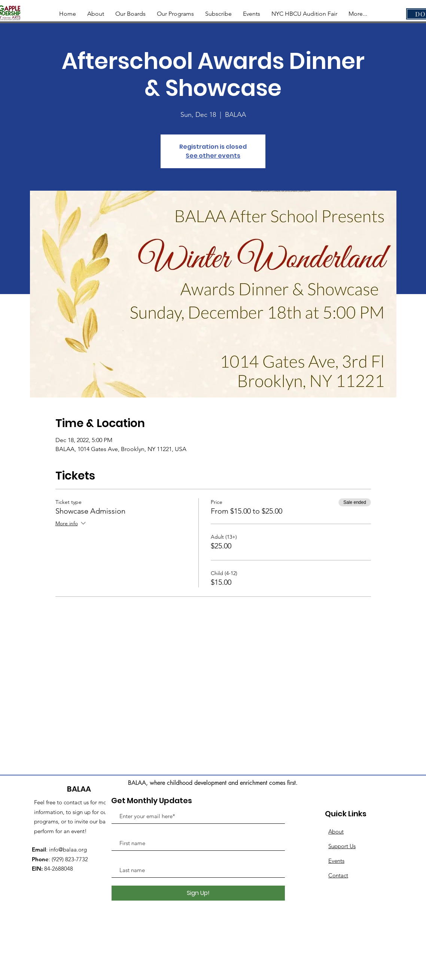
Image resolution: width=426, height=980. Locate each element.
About (336, 831)
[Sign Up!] (198, 893)
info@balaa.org (68, 849)
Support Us (342, 846)
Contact (338, 875)
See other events (213, 156)
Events (336, 861)
